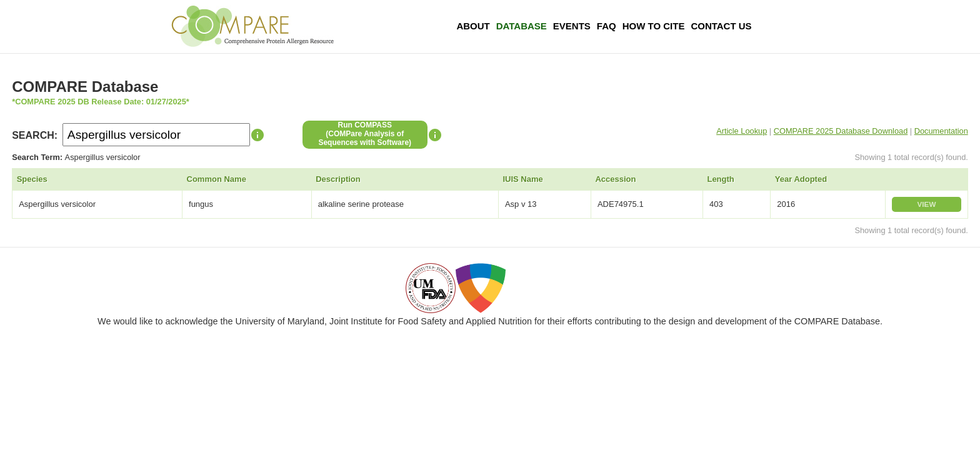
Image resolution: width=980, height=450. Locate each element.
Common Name (217, 179)
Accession (615, 179)
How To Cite (654, 26)
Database (522, 26)
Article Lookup (742, 131)
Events (572, 26)
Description (338, 179)
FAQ (607, 26)
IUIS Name (522, 179)
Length (720, 179)
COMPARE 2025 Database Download (841, 131)
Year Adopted (801, 179)
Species (32, 179)
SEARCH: (35, 135)
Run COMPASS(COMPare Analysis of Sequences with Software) (365, 134)
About (473, 26)
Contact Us (721, 26)
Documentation (941, 131)
